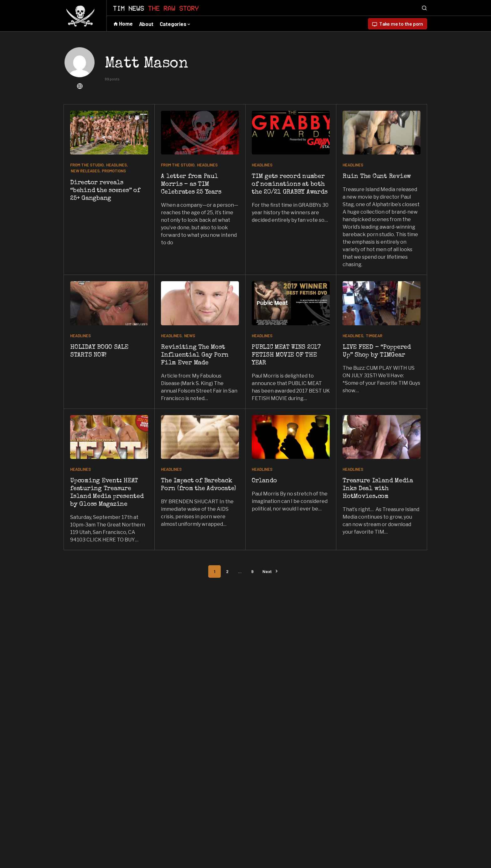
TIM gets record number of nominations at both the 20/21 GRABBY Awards (289, 185)
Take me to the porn (398, 24)
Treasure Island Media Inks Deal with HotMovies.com (378, 489)
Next (267, 571)
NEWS (190, 336)
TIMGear (374, 336)
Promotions (114, 171)
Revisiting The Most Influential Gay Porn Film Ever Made (195, 355)
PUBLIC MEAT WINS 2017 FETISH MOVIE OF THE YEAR (286, 355)
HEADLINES (116, 165)
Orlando (264, 481)
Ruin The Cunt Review (377, 177)
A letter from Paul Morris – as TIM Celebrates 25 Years (191, 185)
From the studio (87, 165)
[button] (424, 8)
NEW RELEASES (85, 171)
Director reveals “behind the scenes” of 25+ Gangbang (105, 191)
